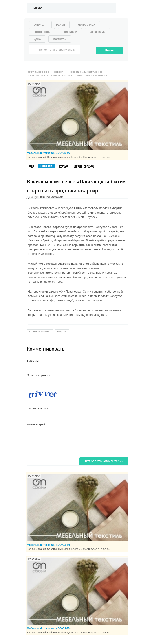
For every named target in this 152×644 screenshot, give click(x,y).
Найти (110, 50)
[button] (29, 415)
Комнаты (60, 39)
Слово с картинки (39, 375)
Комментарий (36, 424)
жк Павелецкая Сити (40, 332)
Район (61, 25)
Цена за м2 (97, 32)
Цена (37, 39)
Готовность (42, 32)
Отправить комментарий (104, 461)
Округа (39, 25)
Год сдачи (70, 32)
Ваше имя (33, 361)
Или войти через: (37, 408)
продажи (62, 332)
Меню (38, 9)
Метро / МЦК (86, 25)
